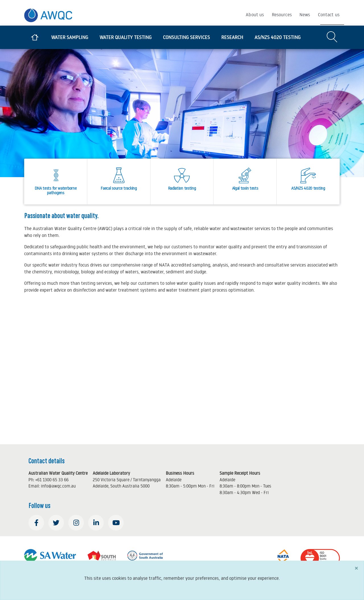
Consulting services (186, 37)
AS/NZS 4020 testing (278, 37)
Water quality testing (126, 37)
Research (232, 37)
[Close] (356, 568)
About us (255, 15)
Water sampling (70, 37)
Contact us (329, 15)
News (305, 15)
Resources (282, 15)
